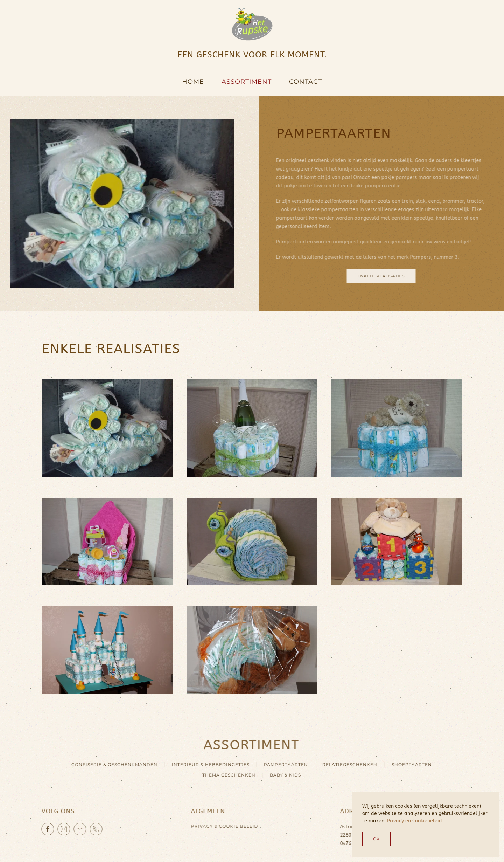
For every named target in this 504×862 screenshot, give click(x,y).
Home (193, 82)
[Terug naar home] (252, 25)
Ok (376, 839)
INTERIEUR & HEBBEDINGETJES (208, 764)
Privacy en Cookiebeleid (415, 821)
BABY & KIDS (283, 775)
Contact (306, 82)
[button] (107, 425)
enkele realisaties (378, 276)
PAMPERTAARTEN (283, 764)
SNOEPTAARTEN (409, 764)
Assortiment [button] (247, 82)
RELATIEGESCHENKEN (347, 764)
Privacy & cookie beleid (222, 826)
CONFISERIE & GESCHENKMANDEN (112, 764)
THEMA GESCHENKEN (226, 775)
